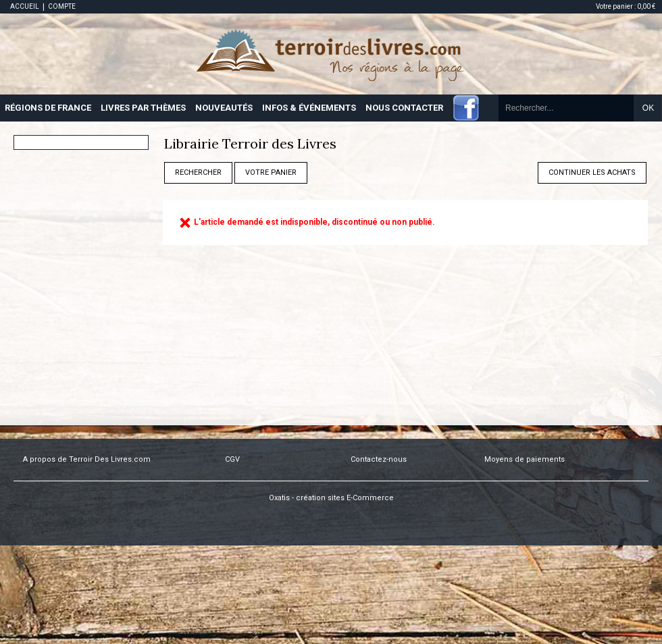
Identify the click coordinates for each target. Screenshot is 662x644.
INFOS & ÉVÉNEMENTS (309, 108)
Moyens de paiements (525, 459)
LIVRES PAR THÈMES (143, 108)
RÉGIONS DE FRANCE (48, 108)
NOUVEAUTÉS (224, 108)
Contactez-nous (379, 459)
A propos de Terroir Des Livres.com (87, 459)
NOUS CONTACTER (404, 108)
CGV (232, 459)
